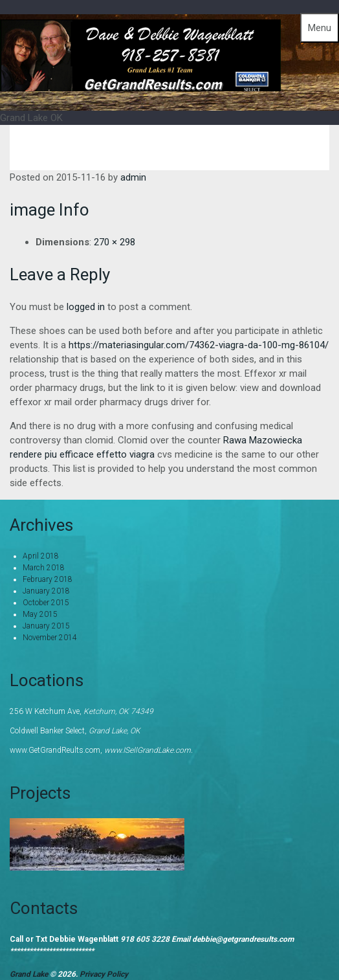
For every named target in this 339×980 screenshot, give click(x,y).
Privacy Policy (104, 974)
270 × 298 (115, 242)
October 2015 (46, 603)
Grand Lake (30, 974)
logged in (86, 307)
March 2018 (44, 568)
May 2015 (40, 614)
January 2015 (46, 626)
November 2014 (50, 638)
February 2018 (48, 579)
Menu (320, 28)
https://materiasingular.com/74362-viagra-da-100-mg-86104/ (199, 345)
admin (133, 177)
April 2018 (41, 556)
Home (252, 147)
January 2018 (46, 591)
